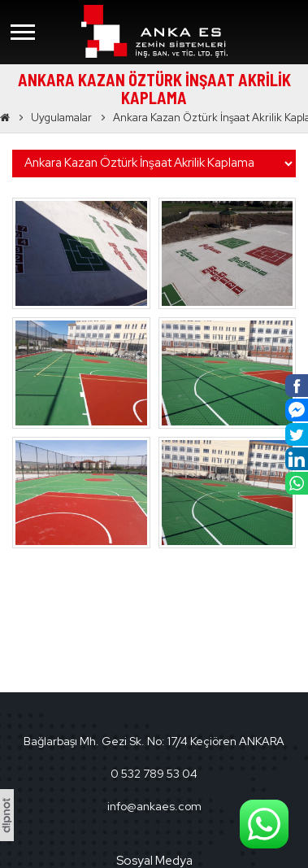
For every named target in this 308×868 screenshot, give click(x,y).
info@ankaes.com (154, 806)
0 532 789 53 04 (154, 774)
